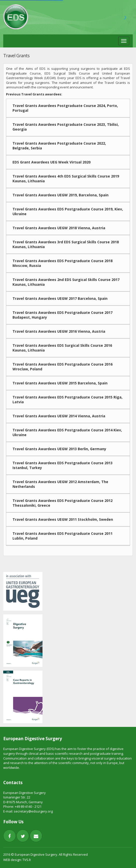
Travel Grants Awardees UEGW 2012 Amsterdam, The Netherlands (60, 484)
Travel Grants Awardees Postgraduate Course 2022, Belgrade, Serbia (59, 146)
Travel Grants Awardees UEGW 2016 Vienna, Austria (59, 331)
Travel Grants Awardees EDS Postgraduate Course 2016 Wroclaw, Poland (62, 367)
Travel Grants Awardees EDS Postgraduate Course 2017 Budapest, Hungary (62, 315)
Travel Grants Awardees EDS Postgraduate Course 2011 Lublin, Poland (62, 536)
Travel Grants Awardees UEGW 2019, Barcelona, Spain (60, 195)
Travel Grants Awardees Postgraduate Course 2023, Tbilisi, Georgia (66, 127)
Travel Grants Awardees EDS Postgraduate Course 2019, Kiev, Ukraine (68, 211)
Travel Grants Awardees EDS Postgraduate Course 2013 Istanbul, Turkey (62, 465)
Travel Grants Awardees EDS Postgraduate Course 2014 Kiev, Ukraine (67, 432)
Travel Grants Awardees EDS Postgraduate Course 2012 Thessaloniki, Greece (62, 503)
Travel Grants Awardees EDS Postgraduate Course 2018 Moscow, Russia (62, 263)
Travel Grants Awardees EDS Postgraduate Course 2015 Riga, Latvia (67, 399)
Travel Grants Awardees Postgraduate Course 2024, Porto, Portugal (65, 108)
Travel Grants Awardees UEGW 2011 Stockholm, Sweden (63, 519)
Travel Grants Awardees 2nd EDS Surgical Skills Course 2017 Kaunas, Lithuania (66, 282)
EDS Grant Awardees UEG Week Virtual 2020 (51, 162)
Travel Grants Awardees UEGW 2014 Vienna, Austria (59, 416)
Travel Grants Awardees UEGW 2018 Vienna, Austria (59, 228)
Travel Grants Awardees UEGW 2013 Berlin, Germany (59, 449)
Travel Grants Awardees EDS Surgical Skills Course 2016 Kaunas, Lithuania (62, 348)
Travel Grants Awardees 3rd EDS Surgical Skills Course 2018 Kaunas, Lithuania (66, 244)
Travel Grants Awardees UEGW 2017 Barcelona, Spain (60, 298)
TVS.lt (27, 860)
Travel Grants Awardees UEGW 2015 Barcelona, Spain (60, 383)
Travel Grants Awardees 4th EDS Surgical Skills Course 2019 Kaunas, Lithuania (66, 179)
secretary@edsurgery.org (33, 811)
